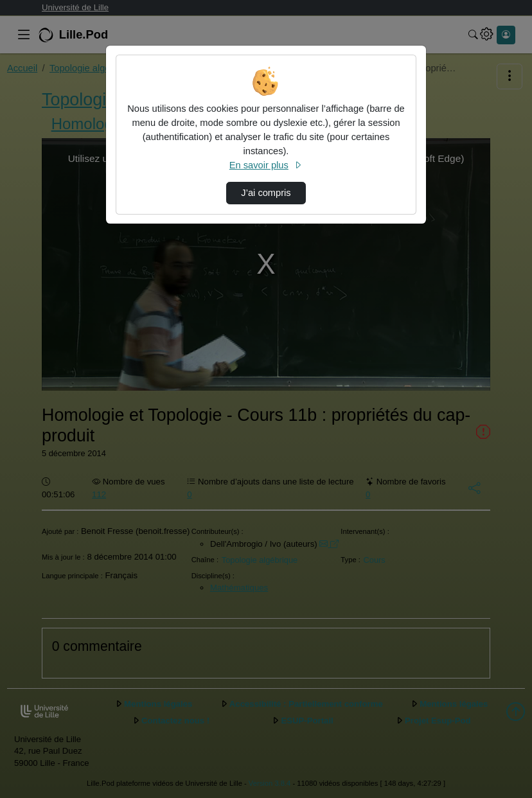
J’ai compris (266, 193)
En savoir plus (266, 165)
